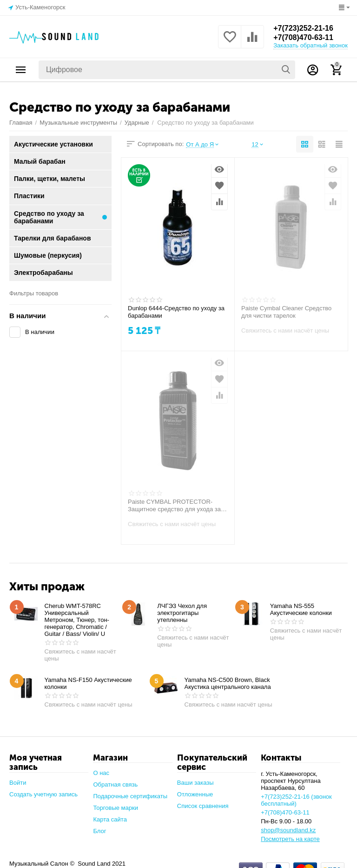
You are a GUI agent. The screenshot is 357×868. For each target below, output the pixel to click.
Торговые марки (116, 808)
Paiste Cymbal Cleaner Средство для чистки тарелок (286, 312)
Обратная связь (115, 785)
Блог (99, 831)
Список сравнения (203, 806)
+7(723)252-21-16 (303, 28)
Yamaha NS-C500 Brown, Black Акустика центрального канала (228, 683)
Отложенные (195, 794)
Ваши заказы (195, 783)
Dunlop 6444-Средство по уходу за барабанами (176, 312)
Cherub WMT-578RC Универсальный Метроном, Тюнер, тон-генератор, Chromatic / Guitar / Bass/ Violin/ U (77, 620)
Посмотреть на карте (290, 839)
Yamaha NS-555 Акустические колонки (301, 609)
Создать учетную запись (43, 794)
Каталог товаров (21, 70)
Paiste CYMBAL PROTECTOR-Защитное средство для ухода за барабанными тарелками (174, 506)
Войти (18, 783)
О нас (101, 773)
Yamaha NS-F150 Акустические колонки (88, 683)
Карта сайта (110, 819)
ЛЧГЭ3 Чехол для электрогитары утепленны (182, 613)
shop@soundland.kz (288, 830)
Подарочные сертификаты (130, 796)
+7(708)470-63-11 (303, 37)
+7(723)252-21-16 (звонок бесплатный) (296, 800)
